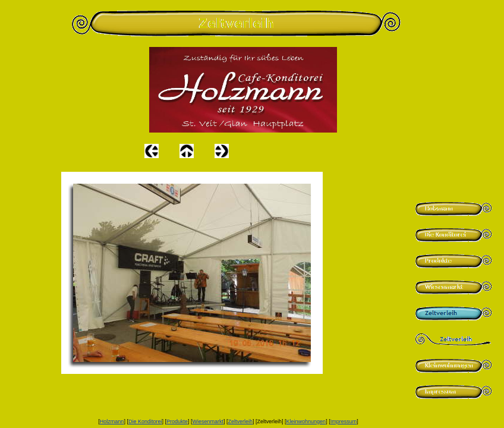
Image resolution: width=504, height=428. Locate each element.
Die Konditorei (145, 421)
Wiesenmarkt (208, 421)
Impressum (344, 421)
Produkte (177, 421)
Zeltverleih (241, 421)
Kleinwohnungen (306, 421)
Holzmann (112, 421)
